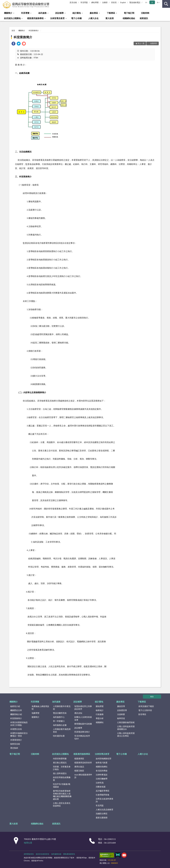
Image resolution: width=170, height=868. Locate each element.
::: (2, 2)
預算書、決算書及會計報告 (62, 768)
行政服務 (100, 714)
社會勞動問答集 (103, 795)
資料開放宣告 (29, 854)
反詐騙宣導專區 (103, 791)
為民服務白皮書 (60, 725)
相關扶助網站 (102, 767)
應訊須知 (78, 713)
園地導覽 (100, 706)
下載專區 (111, 13)
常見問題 (84, 2)
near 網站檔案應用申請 (83, 776)
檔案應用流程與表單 (83, 763)
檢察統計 (100, 710)
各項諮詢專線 (102, 771)
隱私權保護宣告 (69, 854)
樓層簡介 (36, 717)
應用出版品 (79, 767)
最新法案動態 (102, 818)
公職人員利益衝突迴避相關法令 (126, 728)
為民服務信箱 (56, 854)
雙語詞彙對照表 (60, 713)
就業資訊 (144, 18)
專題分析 (100, 718)
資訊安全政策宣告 (42, 854)
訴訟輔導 (59, 13)
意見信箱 (73, 2)
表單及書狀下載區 (146, 706)
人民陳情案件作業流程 (62, 708)
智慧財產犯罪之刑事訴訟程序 (83, 708)
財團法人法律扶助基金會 (83, 718)
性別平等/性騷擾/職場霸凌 (62, 785)
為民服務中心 (59, 717)
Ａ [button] (152, 2)
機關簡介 (8, 13)
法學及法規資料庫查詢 (105, 800)
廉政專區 (94, 13)
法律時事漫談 (102, 775)
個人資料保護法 (60, 773)
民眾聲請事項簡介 (82, 732)
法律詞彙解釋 (102, 779)
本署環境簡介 (16, 740)
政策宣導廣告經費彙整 (62, 779)
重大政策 (110, 18)
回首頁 (114, 2)
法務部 (105, 2)
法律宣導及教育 (57, 18)
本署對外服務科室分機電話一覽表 (19, 734)
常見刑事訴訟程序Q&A (82, 737)
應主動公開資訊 (60, 763)
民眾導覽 (25, 13)
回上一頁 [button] (141, 43)
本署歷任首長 (16, 729)
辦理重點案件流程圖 (83, 724)
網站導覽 (95, 2)
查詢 (166, 4)
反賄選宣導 (122, 710)
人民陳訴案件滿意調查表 (62, 730)
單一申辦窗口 (59, 721)
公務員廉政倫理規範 (126, 722)
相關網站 (100, 722)
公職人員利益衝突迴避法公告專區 (126, 734)
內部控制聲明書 (60, 759)
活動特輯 (145, 13)
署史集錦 (14, 748)
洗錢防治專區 (102, 814)
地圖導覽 (36, 713)
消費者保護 (101, 787)
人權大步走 (93, 18)
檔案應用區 (79, 759)
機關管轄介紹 (16, 714)
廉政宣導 (121, 706)
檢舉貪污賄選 (102, 763)
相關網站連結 (129, 18)
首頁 (13, 30)
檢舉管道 (121, 718)
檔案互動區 (79, 771)
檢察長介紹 (15, 706)
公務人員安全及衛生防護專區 (62, 804)
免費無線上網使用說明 (40, 708)
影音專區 (142, 714)
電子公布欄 (76, 18)
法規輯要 (121, 714)
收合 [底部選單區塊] (152, 697)
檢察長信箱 (15, 744)
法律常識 (100, 783)
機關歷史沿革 (16, 710)
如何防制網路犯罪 (104, 759)
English (123, 2)
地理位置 (28, 843)
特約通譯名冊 (59, 736)
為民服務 (42, 13)
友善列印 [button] (154, 43)
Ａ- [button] (146, 2)
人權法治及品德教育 (105, 809)
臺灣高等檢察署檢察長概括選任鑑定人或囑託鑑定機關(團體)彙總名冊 (62, 795)
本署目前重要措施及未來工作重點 (19, 724)
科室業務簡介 (34, 30)
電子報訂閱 (129, 13)
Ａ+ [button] (158, 2)
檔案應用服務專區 (35, 18)
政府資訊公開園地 (12, 18)
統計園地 (77, 13)
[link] (13, 44)
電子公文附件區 (145, 710)
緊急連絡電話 (135, 2)
